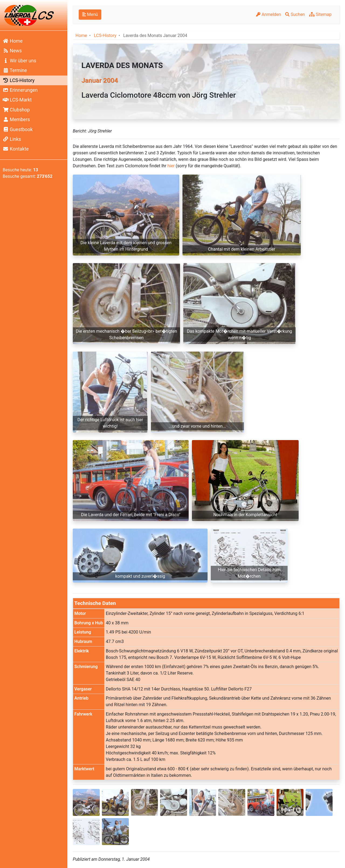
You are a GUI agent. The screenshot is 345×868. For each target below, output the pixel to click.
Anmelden (268, 14)
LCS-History (19, 80)
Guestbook (18, 130)
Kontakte (16, 149)
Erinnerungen (20, 90)
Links (12, 139)
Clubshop (16, 110)
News (12, 51)
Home (13, 41)
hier (171, 166)
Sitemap (320, 14)
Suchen (295, 14)
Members (16, 120)
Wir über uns (19, 61)
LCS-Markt (17, 100)
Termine (15, 70)
